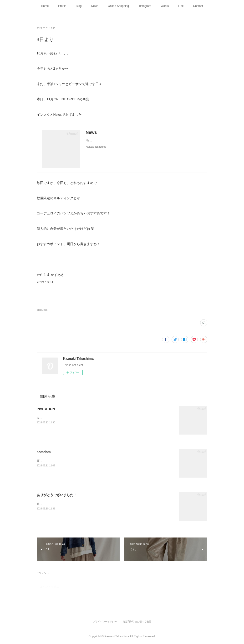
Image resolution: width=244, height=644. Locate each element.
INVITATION (46, 409)
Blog (79, 6)
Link (181, 6)
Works (165, 6)
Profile (62, 6)
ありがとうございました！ (57, 495)
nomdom (44, 452)
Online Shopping (118, 6)
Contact (198, 6)
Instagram (145, 6)
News (95, 6)
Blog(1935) (43, 310)
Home (45, 6)
